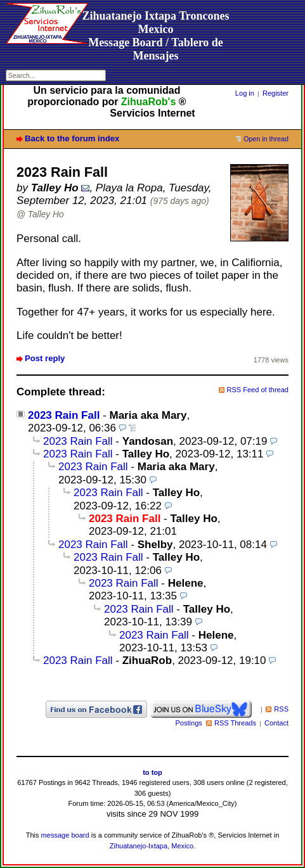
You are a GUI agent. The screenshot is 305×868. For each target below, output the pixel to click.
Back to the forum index (72, 138)
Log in (245, 93)
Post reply (45, 358)
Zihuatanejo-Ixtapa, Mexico (152, 846)
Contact (276, 723)
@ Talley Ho (40, 214)
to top (152, 772)
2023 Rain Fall (64, 415)
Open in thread (266, 139)
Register (276, 93)
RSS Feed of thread (258, 390)
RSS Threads (235, 723)
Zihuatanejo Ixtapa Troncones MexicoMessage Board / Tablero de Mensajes (155, 36)
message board (65, 835)
